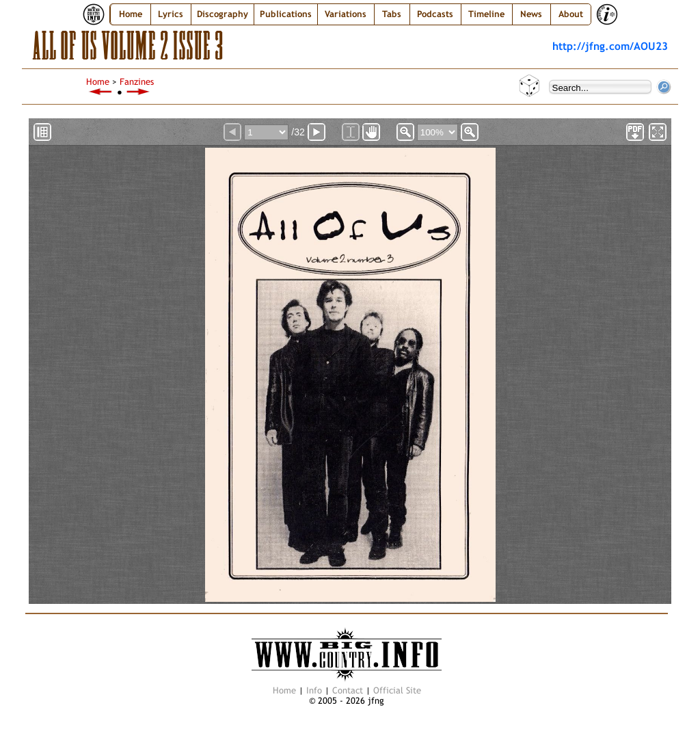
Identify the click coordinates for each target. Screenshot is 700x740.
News (531, 14)
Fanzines (137, 82)
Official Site (397, 690)
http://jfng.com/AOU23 (610, 46)
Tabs (392, 14)
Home (131, 14)
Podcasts (435, 14)
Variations (346, 14)
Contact (348, 690)
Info (314, 690)
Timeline (486, 14)
